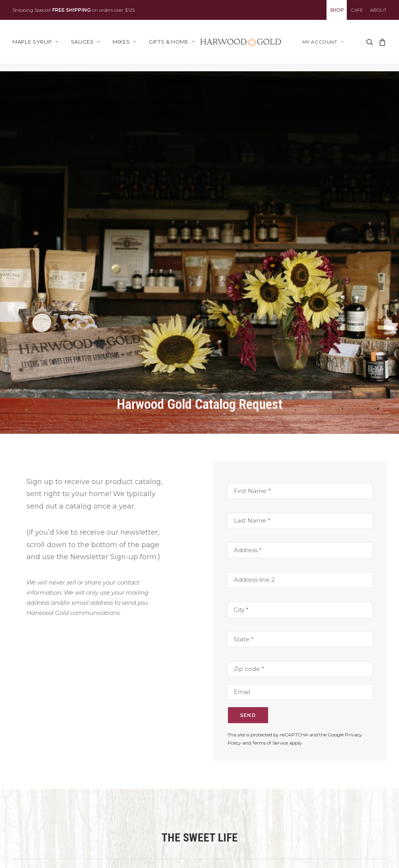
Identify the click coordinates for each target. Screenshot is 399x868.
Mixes (124, 46)
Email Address (238, 844)
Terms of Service (270, 681)
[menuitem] (337, 10)
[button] (369, 46)
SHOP (337, 10)
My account (323, 45)
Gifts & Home (172, 46)
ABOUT (378, 10)
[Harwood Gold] (245, 46)
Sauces (86, 46)
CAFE (357, 10)
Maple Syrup (35, 46)
